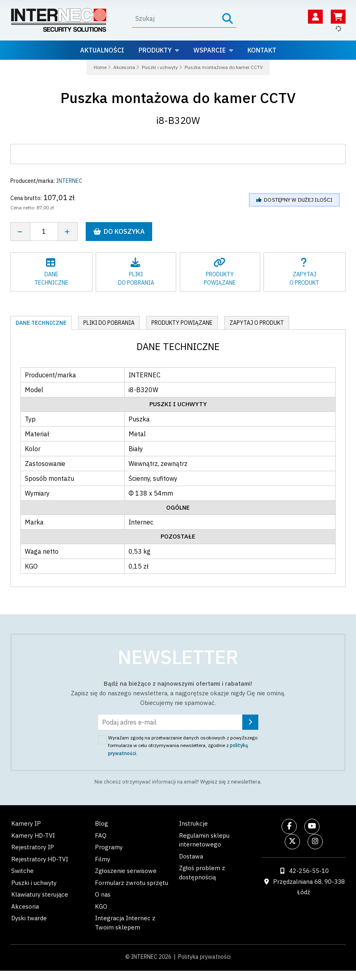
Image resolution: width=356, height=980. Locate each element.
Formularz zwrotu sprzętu (132, 883)
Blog (102, 823)
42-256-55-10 (309, 871)
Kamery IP (26, 823)
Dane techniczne (41, 323)
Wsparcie (210, 50)
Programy (109, 847)
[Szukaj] (228, 19)
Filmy (103, 859)
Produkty (155, 50)
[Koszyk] (338, 17)
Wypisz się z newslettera (230, 782)
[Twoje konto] (315, 17)
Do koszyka (119, 231)
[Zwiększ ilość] (68, 232)
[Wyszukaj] (176, 18)
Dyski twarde (29, 918)
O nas (103, 894)
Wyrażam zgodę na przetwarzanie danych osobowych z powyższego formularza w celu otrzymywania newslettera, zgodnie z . (183, 745)
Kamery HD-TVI (33, 835)
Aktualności (102, 50)
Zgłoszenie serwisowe (126, 871)
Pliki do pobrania (109, 323)
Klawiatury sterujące (40, 894)
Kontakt (262, 50)
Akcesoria (25, 906)
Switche (22, 871)
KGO (101, 906)
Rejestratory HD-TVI (40, 859)
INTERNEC (69, 181)
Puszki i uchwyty (34, 883)
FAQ (101, 835)
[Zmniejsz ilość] (20, 232)
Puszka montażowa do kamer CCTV (178, 98)
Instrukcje (193, 823)
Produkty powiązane (182, 323)
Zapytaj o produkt (257, 323)
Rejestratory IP (33, 847)
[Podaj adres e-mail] (178, 722)
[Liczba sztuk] (44, 232)
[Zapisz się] (250, 722)
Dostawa (191, 856)
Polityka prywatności (204, 957)
